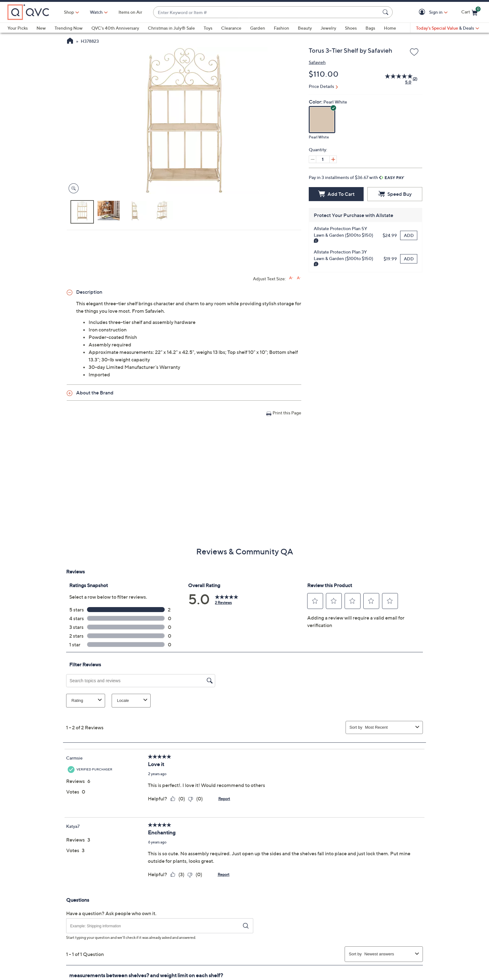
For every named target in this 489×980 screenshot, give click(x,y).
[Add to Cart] (336, 194)
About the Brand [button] (95, 393)
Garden (258, 28)
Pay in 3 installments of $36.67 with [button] (357, 177)
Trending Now (69, 28)
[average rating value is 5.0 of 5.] (395, 79)
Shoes (351, 28)
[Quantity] (323, 159)
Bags (370, 28)
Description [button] (89, 292)
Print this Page (287, 413)
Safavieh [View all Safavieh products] (317, 62)
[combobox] (267, 12)
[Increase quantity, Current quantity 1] (333, 159)
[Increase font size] (291, 278)
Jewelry (328, 28)
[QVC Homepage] (70, 41)
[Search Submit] (386, 12)
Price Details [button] (321, 86)
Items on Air (130, 12)
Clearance (231, 28)
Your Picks (18, 28)
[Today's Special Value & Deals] (448, 28)
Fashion (281, 28)
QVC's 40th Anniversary (115, 28)
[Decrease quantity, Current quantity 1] (312, 159)
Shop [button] (69, 12)
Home (390, 28)
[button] (423, 12)
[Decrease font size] (299, 278)
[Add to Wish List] (414, 52)
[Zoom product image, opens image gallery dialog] (72, 188)
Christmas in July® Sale (171, 28)
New (41, 28)
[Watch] (96, 12)
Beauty (305, 28)
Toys (208, 28)
